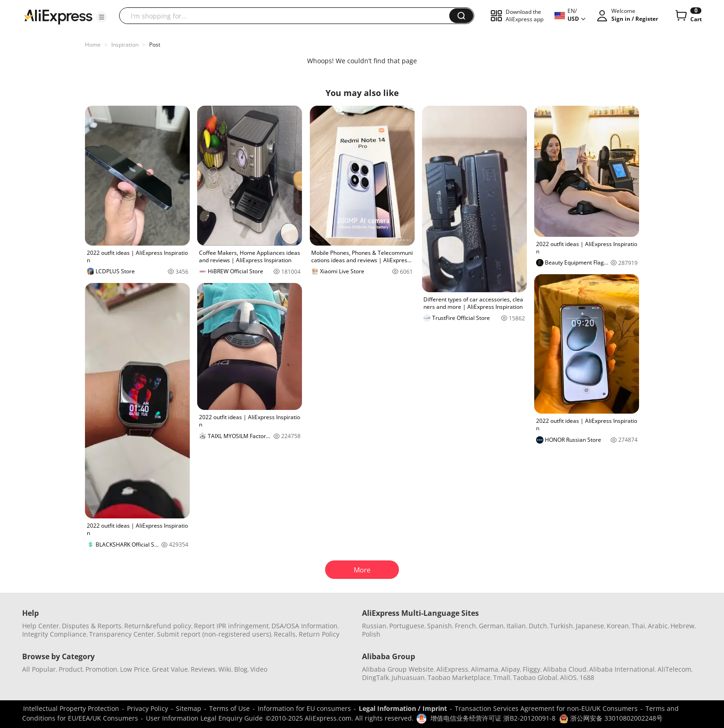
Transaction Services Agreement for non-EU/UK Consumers (546, 708)
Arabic (658, 626)
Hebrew (682, 626)
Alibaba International (622, 669)
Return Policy (319, 634)
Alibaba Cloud (565, 669)
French (465, 626)
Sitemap (189, 708)
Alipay (510, 669)
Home (93, 45)
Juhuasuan (408, 677)
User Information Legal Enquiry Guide (204, 718)
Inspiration (125, 45)
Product (71, 669)
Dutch (538, 626)
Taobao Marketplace (459, 677)
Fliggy (531, 669)
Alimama (485, 669)
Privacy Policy (148, 708)
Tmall (502, 677)
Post (155, 45)
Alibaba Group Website (398, 669)
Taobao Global (535, 677)
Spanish (440, 626)
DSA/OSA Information (305, 626)
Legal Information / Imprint (403, 708)
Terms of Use (229, 708)
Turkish (561, 626)
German (491, 626)
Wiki (225, 669)
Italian (516, 626)
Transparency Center (122, 634)
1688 (587, 677)
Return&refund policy (158, 626)
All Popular (39, 669)
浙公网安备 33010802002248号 (611, 718)
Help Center (41, 626)
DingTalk (375, 677)
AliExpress (452, 669)
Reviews (203, 669)
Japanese (590, 626)
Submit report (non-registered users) (214, 634)
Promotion (101, 669)
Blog (241, 669)
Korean (618, 626)
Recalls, (286, 634)
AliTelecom (674, 669)
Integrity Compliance (54, 634)
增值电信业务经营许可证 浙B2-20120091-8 (493, 718)
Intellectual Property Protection (71, 708)
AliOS (568, 677)
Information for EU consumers (304, 708)
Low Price (135, 669)
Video (259, 669)
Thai (638, 626)
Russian (374, 626)
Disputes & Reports (92, 626)
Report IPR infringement (231, 626)
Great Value (170, 669)
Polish (371, 634)
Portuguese (407, 626)
